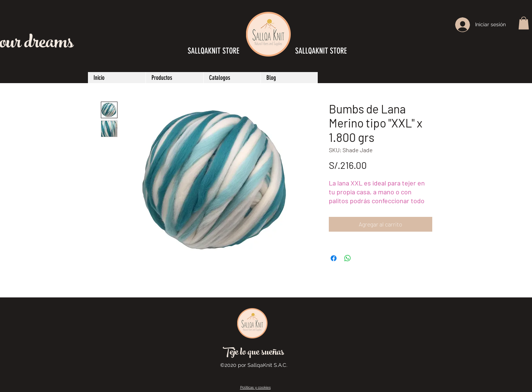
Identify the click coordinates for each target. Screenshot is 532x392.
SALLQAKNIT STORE (321, 51)
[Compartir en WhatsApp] (348, 258)
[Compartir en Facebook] (334, 258)
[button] (524, 23)
